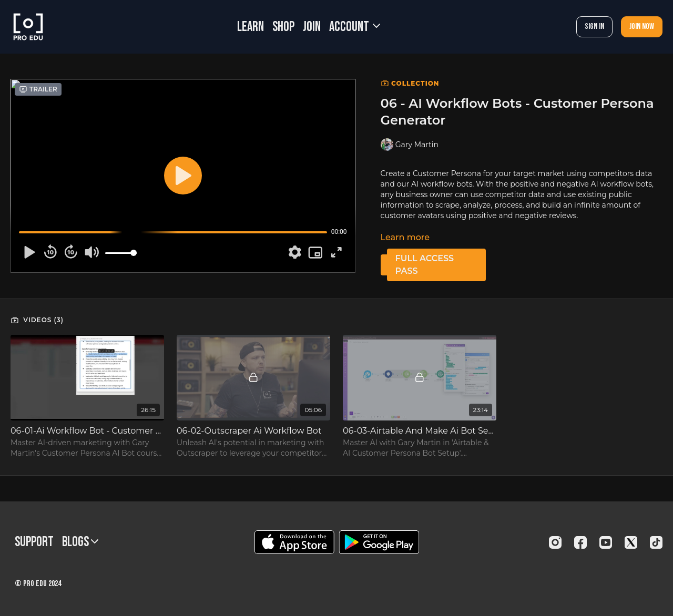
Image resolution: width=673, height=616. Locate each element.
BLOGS (80, 542)
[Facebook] (580, 542)
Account (355, 27)
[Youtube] (606, 542)
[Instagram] (555, 542)
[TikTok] (656, 542)
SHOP (283, 27)
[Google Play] (379, 542)
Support (34, 542)
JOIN (312, 27)
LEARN (251, 27)
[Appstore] (294, 542)
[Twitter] (631, 542)
